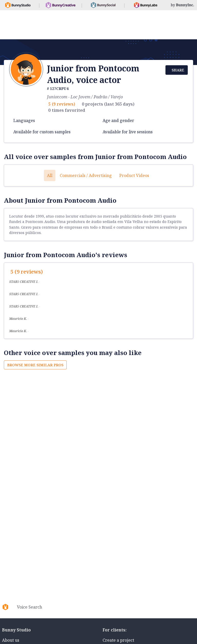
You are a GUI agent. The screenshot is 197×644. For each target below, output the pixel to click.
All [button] (50, 175)
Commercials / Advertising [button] (86, 175)
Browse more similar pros (35, 365)
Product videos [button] (134, 175)
